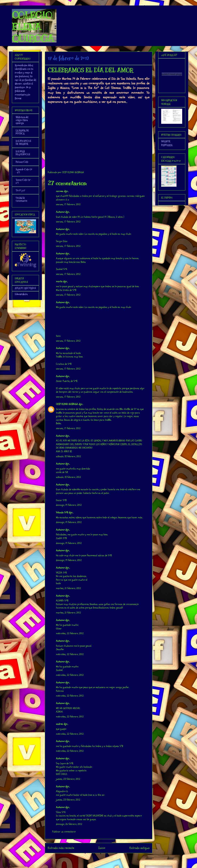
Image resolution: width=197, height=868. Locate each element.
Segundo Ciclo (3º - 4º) (24, 171)
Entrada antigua (139, 848)
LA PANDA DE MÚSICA (22, 132)
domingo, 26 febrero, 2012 (69, 824)
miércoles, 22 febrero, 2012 (70, 633)
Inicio (102, 848)
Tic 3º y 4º (20, 190)
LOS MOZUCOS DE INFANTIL (23, 142)
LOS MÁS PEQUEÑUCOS (23, 153)
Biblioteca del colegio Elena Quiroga (22, 120)
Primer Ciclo (22, 162)
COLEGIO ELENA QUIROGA (33, 27)
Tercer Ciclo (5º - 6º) (24, 181)
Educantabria (21, 294)
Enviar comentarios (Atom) (106, 858)
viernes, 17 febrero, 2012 (68, 204)
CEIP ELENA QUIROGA (67, 404)
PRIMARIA (167, 145)
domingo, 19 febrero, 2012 (69, 505)
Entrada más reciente (61, 848)
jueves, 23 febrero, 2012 (68, 779)
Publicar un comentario (64, 832)
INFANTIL (166, 141)
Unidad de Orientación (21, 199)
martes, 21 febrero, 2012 (68, 588)
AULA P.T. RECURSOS (25, 288)
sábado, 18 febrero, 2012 (68, 456)
